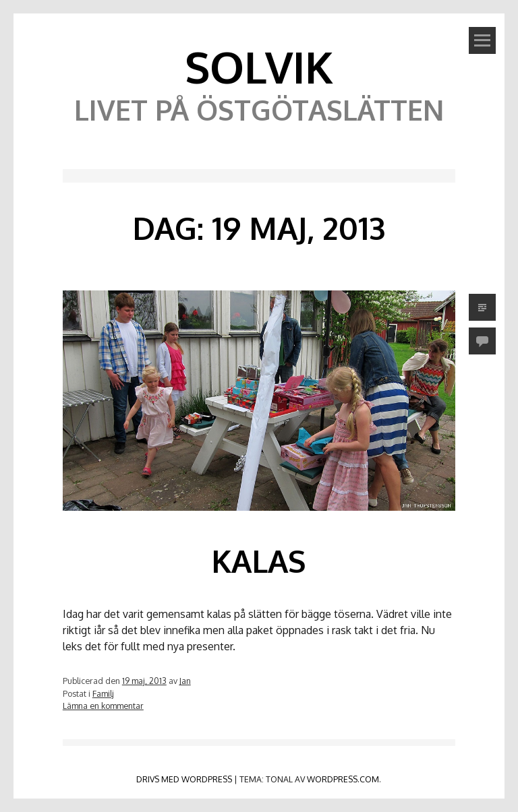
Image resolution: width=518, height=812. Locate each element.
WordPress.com (343, 779)
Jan (185, 681)
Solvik (259, 66)
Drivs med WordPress (184, 779)
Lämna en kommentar (103, 706)
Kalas (259, 561)
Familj (103, 693)
